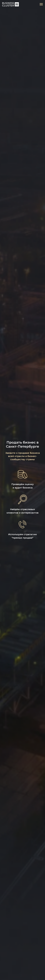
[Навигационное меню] (41, 4)
